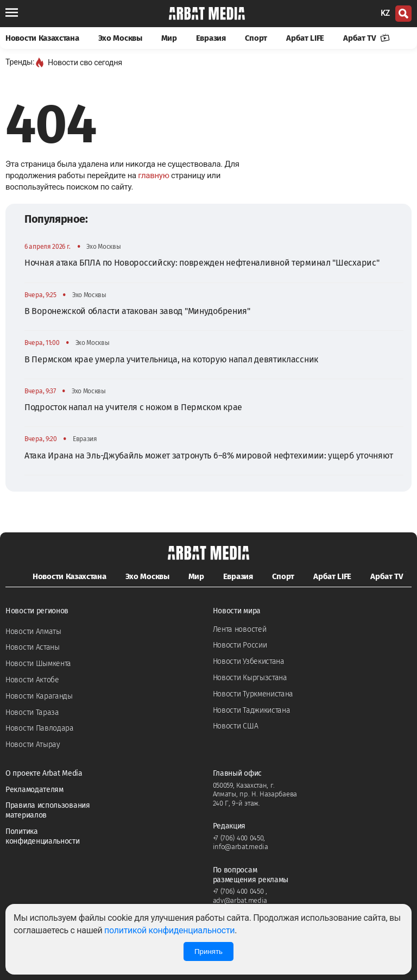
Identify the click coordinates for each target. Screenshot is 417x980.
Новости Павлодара (40, 728)
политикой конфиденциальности (169, 930)
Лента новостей (240, 629)
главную (153, 175)
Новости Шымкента (38, 664)
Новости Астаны (33, 647)
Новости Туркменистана (253, 694)
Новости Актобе (32, 680)
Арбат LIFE (305, 38)
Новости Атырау (33, 745)
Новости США (236, 726)
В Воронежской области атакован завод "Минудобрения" (137, 311)
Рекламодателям (34, 790)
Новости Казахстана (42, 38)
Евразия (211, 38)
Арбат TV (367, 38)
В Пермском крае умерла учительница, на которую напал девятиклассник (171, 359)
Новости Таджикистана (252, 710)
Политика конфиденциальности (43, 836)
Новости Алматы (33, 632)
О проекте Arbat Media (44, 773)
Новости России (240, 645)
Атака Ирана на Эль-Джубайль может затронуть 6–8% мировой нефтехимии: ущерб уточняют (209, 456)
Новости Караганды (39, 696)
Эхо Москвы (120, 38)
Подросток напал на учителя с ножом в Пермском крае (133, 407)
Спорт (256, 38)
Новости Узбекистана (249, 661)
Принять (208, 951)
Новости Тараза (32, 712)
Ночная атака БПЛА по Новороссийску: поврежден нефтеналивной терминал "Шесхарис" (202, 263)
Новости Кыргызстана (250, 678)
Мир (169, 38)
